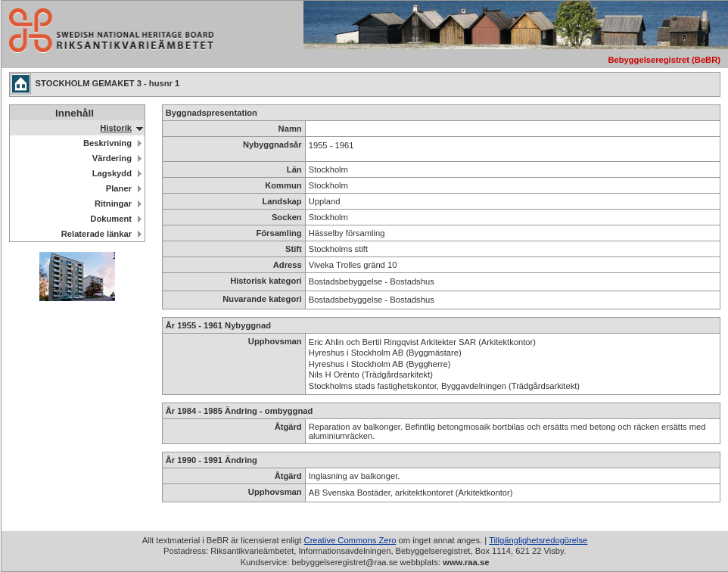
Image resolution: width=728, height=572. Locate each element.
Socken (287, 217)
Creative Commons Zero (350, 540)
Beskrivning (107, 143)
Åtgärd (288, 427)
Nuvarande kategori (262, 299)
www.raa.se (466, 562)
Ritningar (113, 204)
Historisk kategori (266, 281)
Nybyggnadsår (272, 145)
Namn (290, 129)
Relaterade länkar (96, 234)
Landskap (282, 201)
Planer (119, 188)
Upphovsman (275, 341)
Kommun (283, 185)
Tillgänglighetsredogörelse (538, 540)
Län (294, 169)
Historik (116, 128)
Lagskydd (112, 173)
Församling (278, 233)
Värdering (112, 158)
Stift (294, 249)
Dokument (111, 219)
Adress (288, 265)
